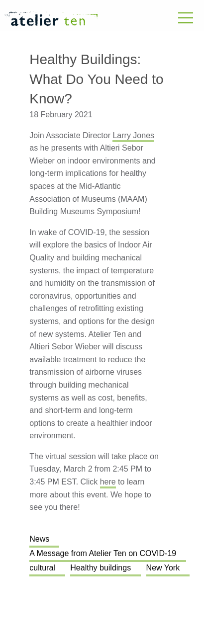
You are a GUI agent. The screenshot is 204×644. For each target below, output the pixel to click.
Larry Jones (133, 135)
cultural (42, 568)
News (39, 539)
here (108, 482)
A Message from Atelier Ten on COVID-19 (103, 553)
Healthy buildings (101, 568)
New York (163, 568)
